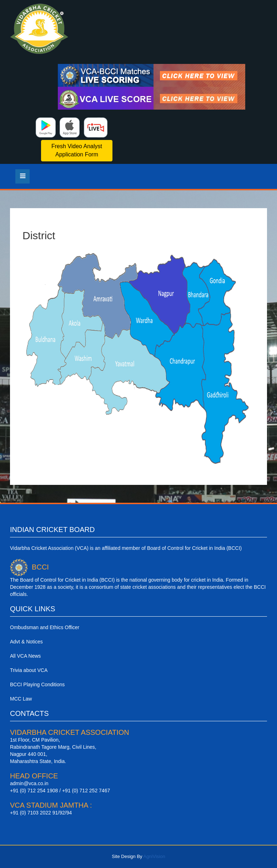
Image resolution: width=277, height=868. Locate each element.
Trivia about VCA (29, 670)
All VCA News (25, 656)
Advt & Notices (26, 642)
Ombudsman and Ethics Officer (45, 627)
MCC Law (21, 699)
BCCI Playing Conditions (37, 684)
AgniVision (154, 856)
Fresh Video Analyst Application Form (77, 150)
